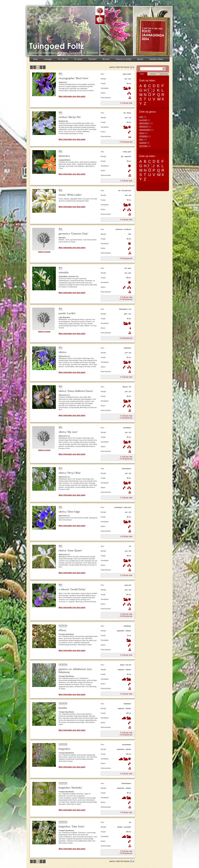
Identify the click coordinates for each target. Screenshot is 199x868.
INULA (142, 133)
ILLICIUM (143, 120)
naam (142, 74)
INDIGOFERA (145, 130)
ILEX (141, 117)
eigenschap (164, 74)
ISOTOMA (143, 146)
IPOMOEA (143, 136)
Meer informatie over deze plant (72, 96)
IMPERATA (144, 127)
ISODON (143, 143)
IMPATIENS (144, 123)
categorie (153, 74)
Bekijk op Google (44, 252)
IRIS (141, 140)
